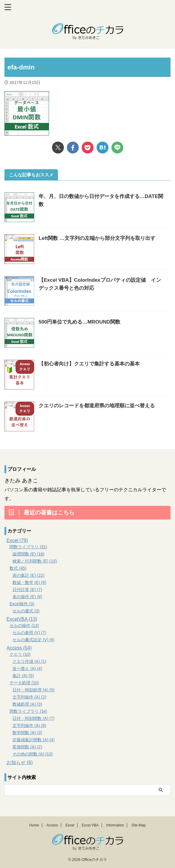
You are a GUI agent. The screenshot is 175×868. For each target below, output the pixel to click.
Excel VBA (90, 825)
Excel (70, 825)
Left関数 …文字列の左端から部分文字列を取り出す (97, 238)
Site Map (139, 825)
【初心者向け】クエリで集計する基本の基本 (89, 364)
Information (115, 825)
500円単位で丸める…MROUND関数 (79, 322)
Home (34, 825)
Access (52, 825)
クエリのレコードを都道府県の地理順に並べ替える (97, 406)
